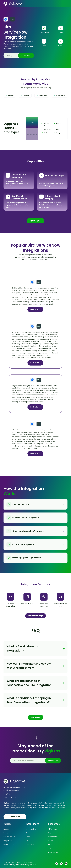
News (50, 848)
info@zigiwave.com (11, 794)
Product (6, 829)
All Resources (53, 829)
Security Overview (10, 837)
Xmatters (29, 833)
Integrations (8, 841)
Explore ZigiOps (35, 221)
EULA (34, 865)
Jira (27, 841)
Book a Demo (35, 309)
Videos (51, 841)
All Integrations (31, 829)
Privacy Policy (15, 865)
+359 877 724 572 (10, 798)
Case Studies (53, 837)
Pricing (6, 833)
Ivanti (28, 837)
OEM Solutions (9, 845)
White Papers (53, 852)
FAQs (50, 845)
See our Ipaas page (36, 616)
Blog (50, 833)
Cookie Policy (24, 865)
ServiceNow (30, 845)
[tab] (32, 123)
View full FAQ (36, 717)
